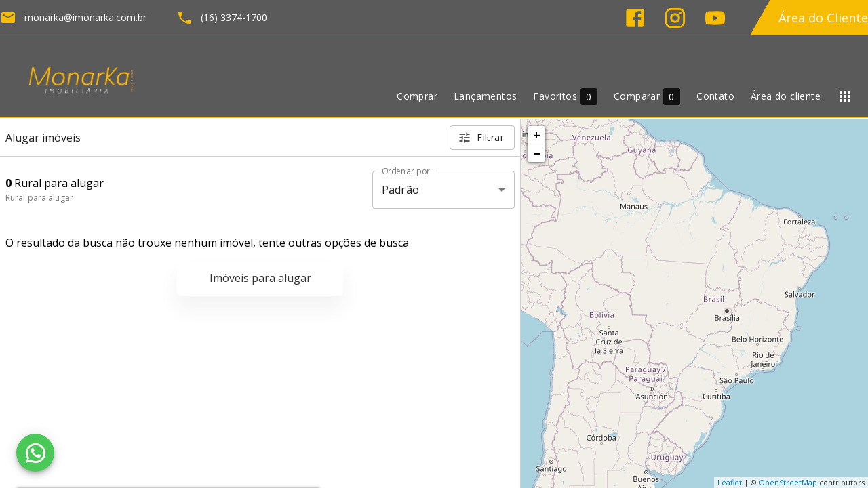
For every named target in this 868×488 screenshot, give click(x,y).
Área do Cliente (823, 18)
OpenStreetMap (788, 482)
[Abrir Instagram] (675, 18)
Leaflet (730, 482)
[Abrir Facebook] (635, 18)
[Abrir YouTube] (715, 18)
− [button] (537, 153)
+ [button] (537, 135)
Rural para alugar (39, 198)
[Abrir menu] (845, 96)
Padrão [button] (400, 190)
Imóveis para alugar (260, 278)
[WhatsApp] (35, 453)
